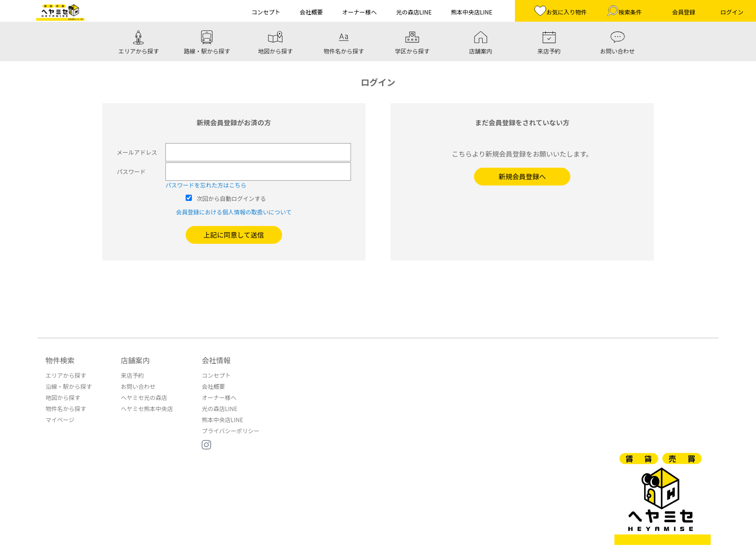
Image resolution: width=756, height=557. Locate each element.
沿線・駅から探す (68, 386)
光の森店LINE (219, 408)
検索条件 (624, 11)
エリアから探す (66, 375)
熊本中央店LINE (222, 419)
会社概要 (213, 386)
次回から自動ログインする (231, 198)
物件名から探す (66, 408)
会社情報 (216, 360)
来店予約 (132, 375)
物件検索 (60, 360)
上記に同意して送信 (234, 235)
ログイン (732, 12)
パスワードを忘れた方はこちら (206, 185)
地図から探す (63, 397)
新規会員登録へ (522, 176)
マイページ (60, 419)
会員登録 (684, 12)
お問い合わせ (138, 386)
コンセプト (216, 375)
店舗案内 (135, 360)
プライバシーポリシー (230, 431)
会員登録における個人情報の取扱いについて (234, 212)
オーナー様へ (219, 397)
